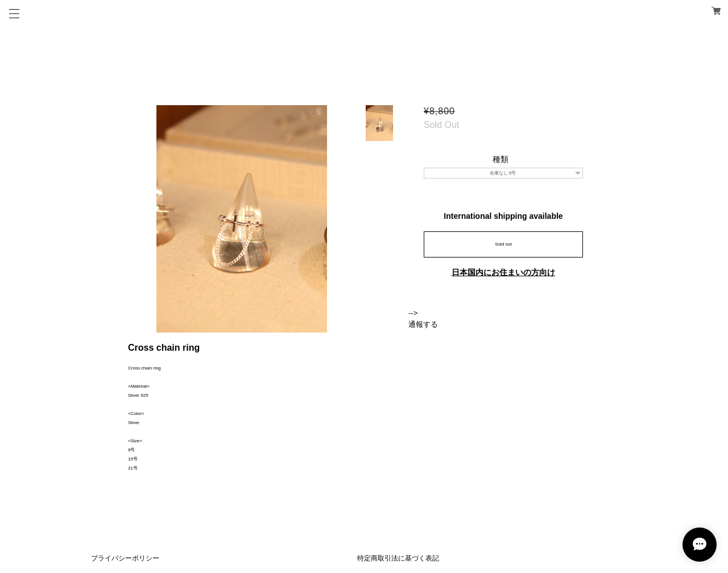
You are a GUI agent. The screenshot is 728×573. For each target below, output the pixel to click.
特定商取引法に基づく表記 (398, 558)
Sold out (503, 244)
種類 (500, 159)
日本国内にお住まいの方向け (503, 272)
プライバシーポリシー (125, 558)
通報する (423, 324)
